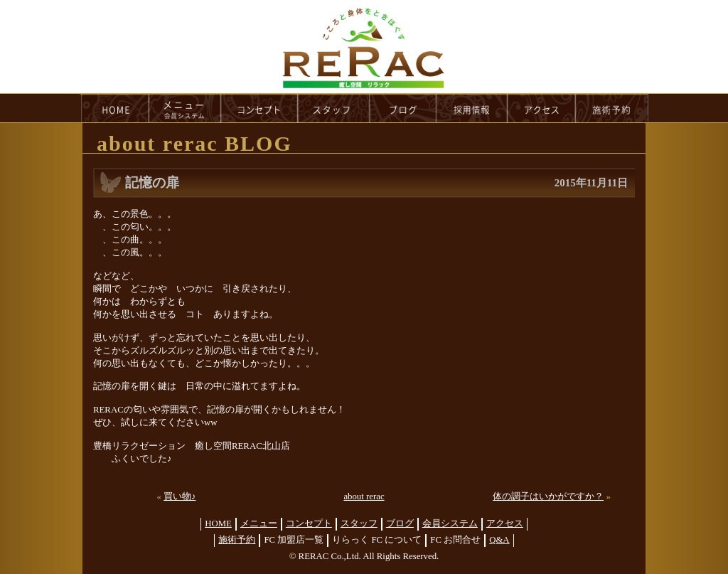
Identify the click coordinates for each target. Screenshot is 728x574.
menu (185, 108)
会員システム (450, 523)
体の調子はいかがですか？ (548, 496)
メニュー (259, 523)
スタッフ (359, 523)
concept (259, 108)
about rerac (364, 496)
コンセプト (309, 523)
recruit (472, 108)
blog (403, 108)
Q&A (499, 540)
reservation (612, 108)
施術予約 (237, 540)
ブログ (400, 523)
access (542, 108)
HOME (114, 108)
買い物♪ (180, 496)
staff (334, 108)
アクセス (505, 523)
